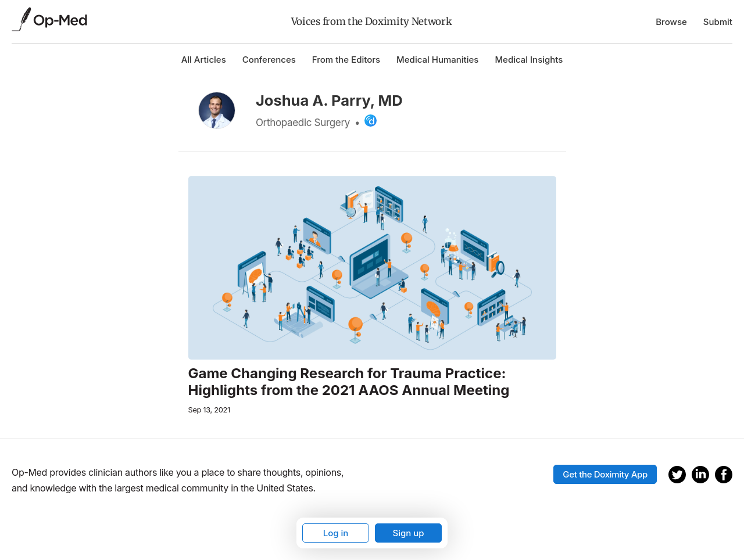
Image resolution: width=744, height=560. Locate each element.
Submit (718, 22)
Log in (336, 533)
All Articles (204, 60)
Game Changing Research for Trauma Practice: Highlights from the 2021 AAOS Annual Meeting (349, 382)
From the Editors (346, 60)
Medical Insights (529, 60)
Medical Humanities (437, 60)
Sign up (408, 533)
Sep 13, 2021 (209, 410)
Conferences (269, 60)
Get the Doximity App (605, 474)
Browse (671, 22)
